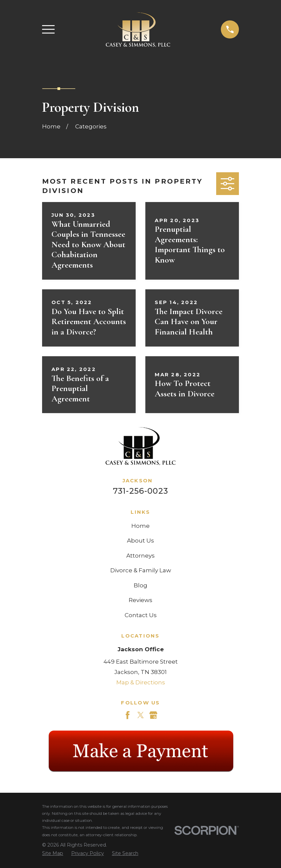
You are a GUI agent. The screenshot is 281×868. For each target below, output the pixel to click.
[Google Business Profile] (153, 715)
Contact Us (141, 615)
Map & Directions (141, 682)
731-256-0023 (140, 491)
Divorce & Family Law (141, 570)
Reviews (140, 600)
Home (140, 526)
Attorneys (140, 556)
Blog (140, 585)
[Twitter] (141, 715)
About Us (140, 541)
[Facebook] (128, 715)
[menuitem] (53, 854)
